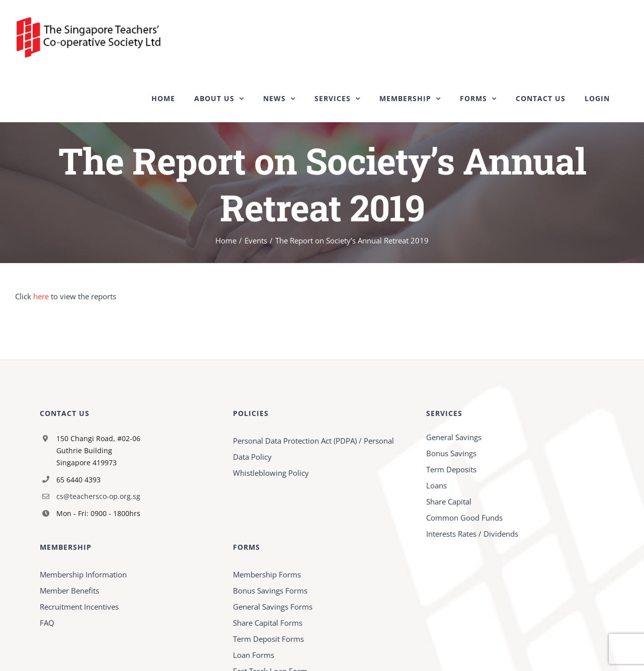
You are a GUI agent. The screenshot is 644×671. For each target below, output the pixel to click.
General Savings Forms (273, 607)
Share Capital (449, 501)
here (41, 296)
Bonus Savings (451, 453)
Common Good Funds (464, 518)
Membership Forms (267, 574)
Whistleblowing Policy (271, 473)
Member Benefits (69, 591)
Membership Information (83, 574)
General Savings (454, 437)
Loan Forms (254, 655)
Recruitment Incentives (79, 607)
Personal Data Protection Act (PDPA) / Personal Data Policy (313, 449)
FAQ (47, 623)
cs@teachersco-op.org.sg (98, 496)
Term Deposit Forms (268, 639)
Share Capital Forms (268, 623)
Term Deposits (451, 469)
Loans (436, 485)
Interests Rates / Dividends (472, 534)
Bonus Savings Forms (270, 591)
